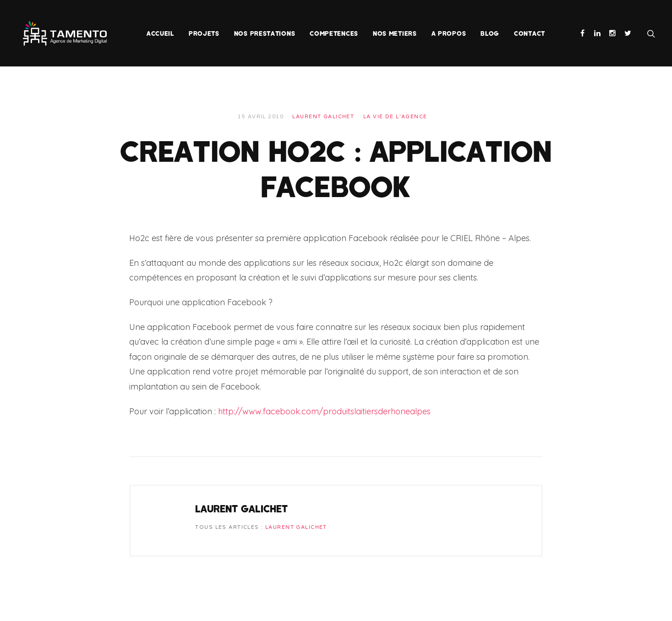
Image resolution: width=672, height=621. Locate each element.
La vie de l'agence (395, 117)
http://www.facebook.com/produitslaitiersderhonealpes (324, 411)
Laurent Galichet (323, 117)
